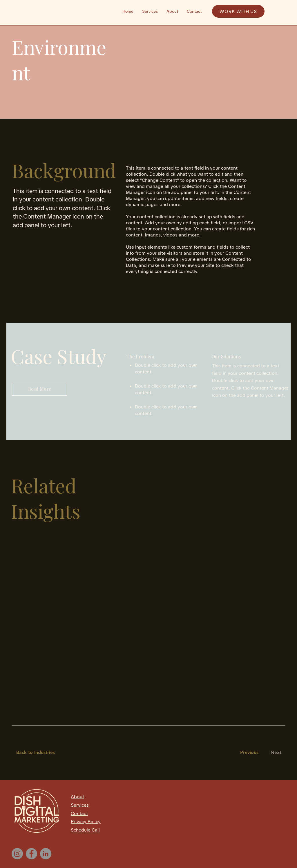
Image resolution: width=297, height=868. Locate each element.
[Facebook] (31, 854)
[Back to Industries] (39, 753)
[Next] (275, 753)
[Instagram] (17, 854)
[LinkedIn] (46, 854)
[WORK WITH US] (238, 11)
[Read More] (39, 389)
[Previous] (249, 753)
